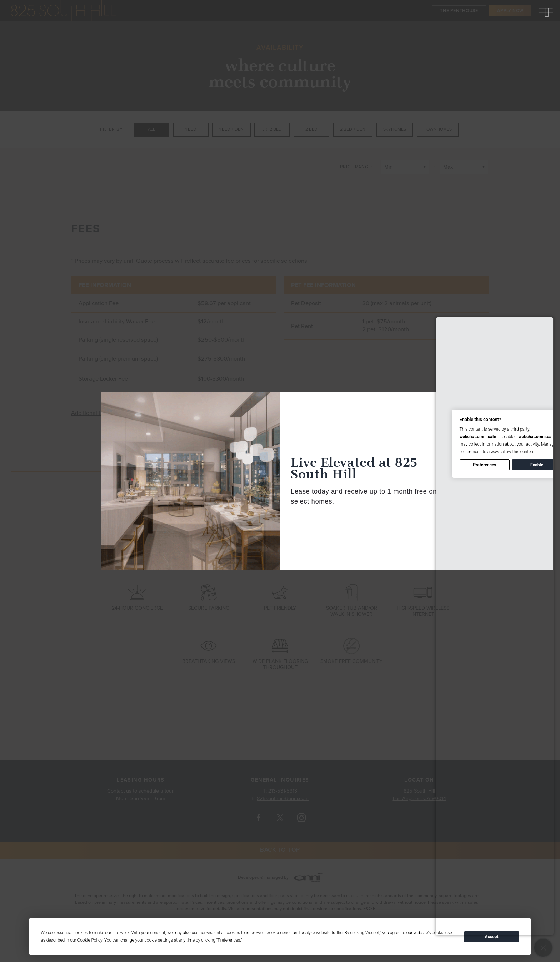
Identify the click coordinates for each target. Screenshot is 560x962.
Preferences (484, 465)
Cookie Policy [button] (90, 940)
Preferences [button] (229, 940)
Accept (492, 937)
